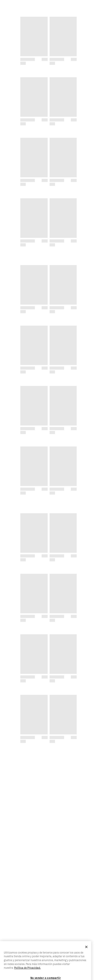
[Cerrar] (86, 958)
